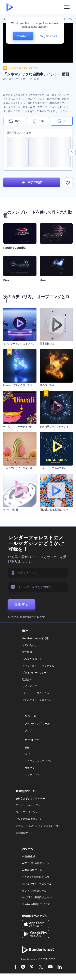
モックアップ (32, 775)
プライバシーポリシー (34, 673)
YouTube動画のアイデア (36, 905)
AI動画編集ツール (32, 870)
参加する (21, 605)
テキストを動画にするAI (36, 877)
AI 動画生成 (29, 857)
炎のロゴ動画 (47, 386)
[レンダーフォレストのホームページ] (10, 7)
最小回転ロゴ (47, 344)
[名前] (38, 573)
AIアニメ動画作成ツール (36, 864)
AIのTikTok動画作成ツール (37, 898)
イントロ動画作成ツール (29, 819)
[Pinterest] (32, 968)
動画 (27, 748)
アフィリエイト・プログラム (38, 666)
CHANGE (23, 36)
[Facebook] (16, 968)
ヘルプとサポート (32, 659)
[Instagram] (23, 968)
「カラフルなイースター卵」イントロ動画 (26, 468)
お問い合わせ (30, 646)
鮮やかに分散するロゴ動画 (18, 386)
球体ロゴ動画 (11, 510)
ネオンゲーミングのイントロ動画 (21, 344)
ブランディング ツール (37, 724)
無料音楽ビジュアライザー (30, 799)
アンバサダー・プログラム (37, 700)
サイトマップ (30, 687)
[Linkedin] (60, 968)
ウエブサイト (32, 769)
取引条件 (27, 680)
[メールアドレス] (38, 587)
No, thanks (48, 36)
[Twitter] (41, 968)
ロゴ (27, 755)
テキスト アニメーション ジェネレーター (38, 826)
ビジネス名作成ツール (34, 891)
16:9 (14, 121)
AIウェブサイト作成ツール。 (38, 884)
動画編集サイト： (25, 833)
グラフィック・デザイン (38, 762)
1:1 (62, 121)
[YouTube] (50, 968)
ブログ (28, 731)
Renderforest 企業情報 (35, 639)
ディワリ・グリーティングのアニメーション (28, 427)
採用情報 (27, 653)
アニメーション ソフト (28, 806)
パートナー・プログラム (36, 694)
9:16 (38, 121)
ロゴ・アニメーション (28, 813)
